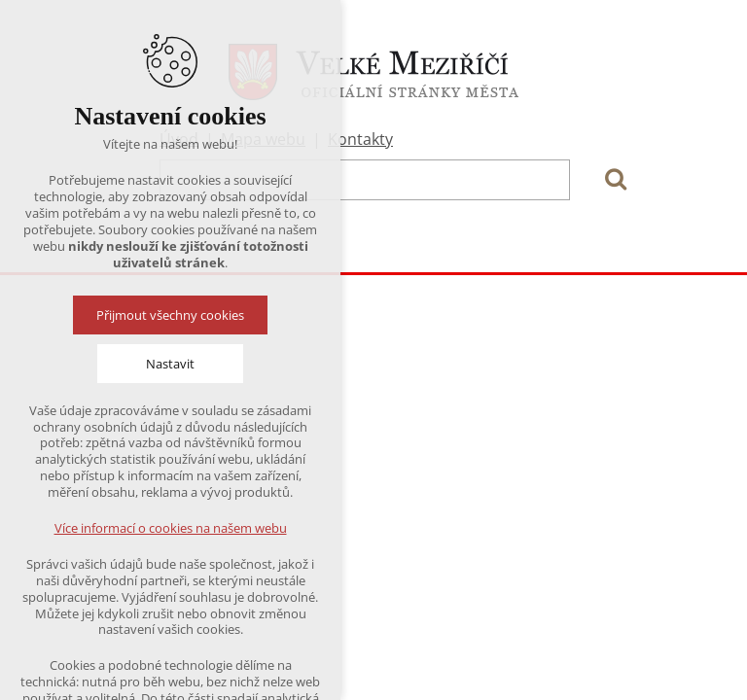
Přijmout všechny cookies (170, 315)
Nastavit (170, 364)
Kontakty (360, 139)
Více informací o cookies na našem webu (171, 528)
